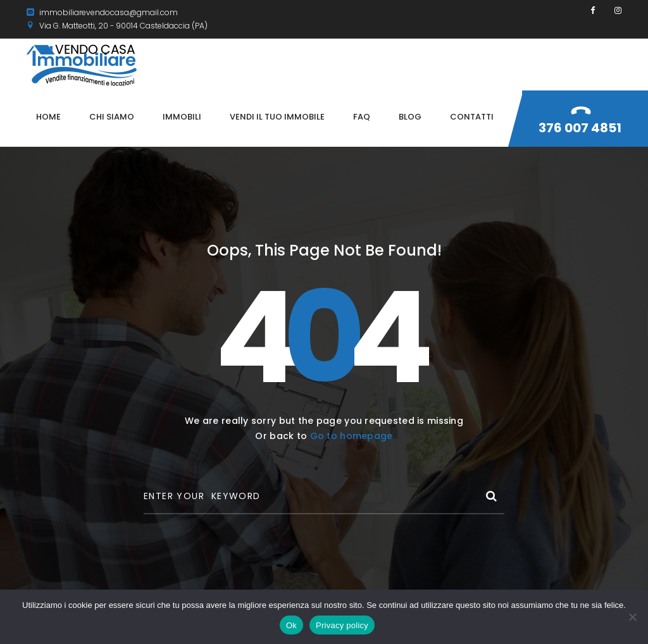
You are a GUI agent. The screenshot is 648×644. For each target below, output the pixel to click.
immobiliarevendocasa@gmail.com (102, 12)
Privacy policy (342, 625)
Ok (291, 625)
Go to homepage (352, 436)
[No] (632, 617)
